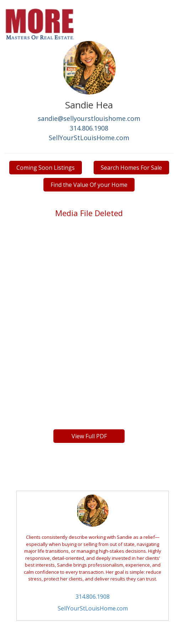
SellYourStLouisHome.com (89, 138)
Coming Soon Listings (46, 168)
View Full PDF (89, 436)
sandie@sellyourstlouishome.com (89, 118)
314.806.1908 (89, 128)
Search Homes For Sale (131, 168)
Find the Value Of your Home (89, 185)
